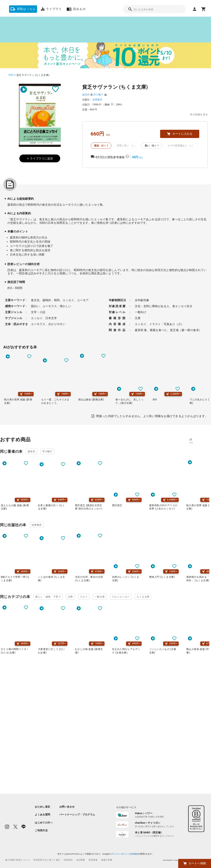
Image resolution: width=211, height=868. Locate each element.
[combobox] (154, 9)
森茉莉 (86, 95)
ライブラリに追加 (40, 158)
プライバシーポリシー (120, 854)
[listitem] (44, 807)
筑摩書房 (97, 100)
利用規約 (134, 854)
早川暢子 (98, 95)
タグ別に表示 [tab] (198, 440)
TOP (11, 75)
